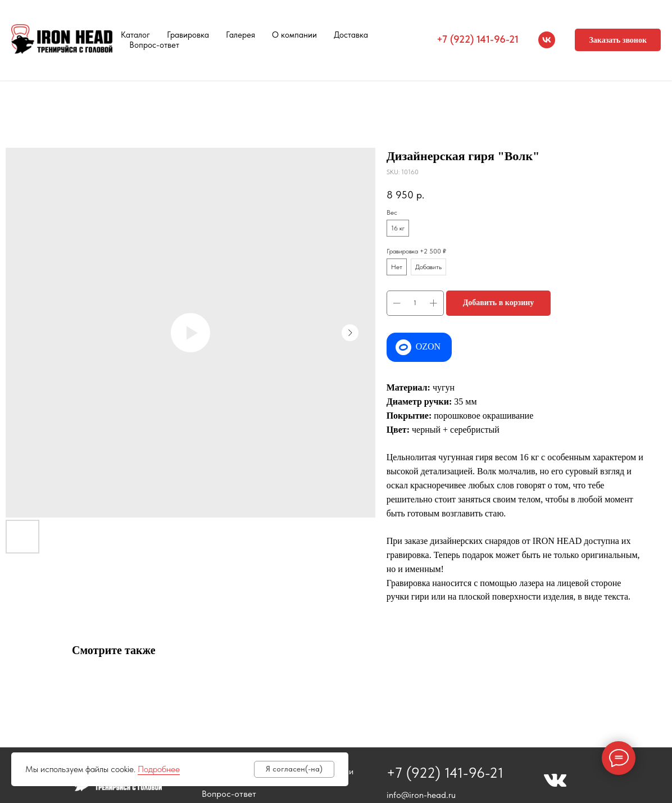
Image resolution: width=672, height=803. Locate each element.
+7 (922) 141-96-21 (478, 39)
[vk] (547, 40)
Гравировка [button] (188, 35)
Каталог (135, 35)
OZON (428, 346)
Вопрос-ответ (154, 45)
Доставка (351, 35)
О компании (294, 35)
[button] (618, 40)
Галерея (240, 35)
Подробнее (159, 769)
